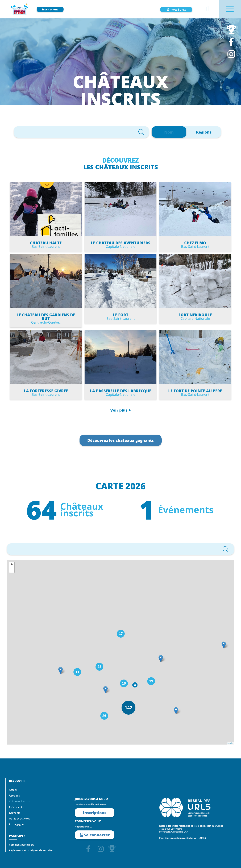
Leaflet (230, 743)
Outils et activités (19, 819)
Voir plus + (120, 410)
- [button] (12, 570)
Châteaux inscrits (19, 801)
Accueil (13, 790)
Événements (16, 807)
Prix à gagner (17, 824)
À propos (14, 796)
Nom (169, 132)
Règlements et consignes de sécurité (31, 850)
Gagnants (15, 813)
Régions (204, 132)
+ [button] (12, 565)
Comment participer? (22, 845)
